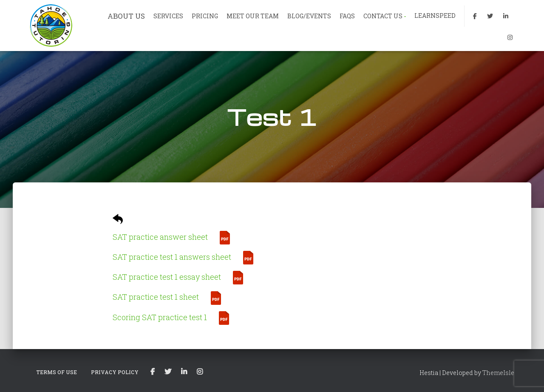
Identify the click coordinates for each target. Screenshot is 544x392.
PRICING (205, 16)
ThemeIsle (498, 373)
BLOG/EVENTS (309, 16)
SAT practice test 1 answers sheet (172, 257)
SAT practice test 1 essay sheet (167, 277)
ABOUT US (126, 16)
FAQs (347, 16)
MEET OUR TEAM (253, 16)
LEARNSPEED (435, 16)
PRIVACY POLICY (115, 372)
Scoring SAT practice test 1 (160, 317)
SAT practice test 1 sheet (156, 297)
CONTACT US (384, 16)
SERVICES (168, 16)
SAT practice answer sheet (160, 237)
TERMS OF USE (57, 372)
